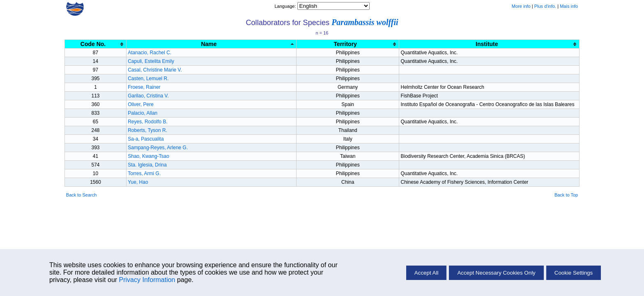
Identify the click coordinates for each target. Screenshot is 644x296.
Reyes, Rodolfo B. (148, 122)
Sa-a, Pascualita (146, 139)
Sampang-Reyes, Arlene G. (158, 148)
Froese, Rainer (144, 87)
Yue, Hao (138, 182)
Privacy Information (147, 280)
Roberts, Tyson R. (147, 130)
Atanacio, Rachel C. (149, 53)
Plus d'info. (545, 6)
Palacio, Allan (143, 113)
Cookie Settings (574, 273)
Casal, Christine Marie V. (155, 70)
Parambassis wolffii (365, 22)
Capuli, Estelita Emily (151, 61)
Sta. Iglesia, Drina (147, 165)
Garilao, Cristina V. (148, 96)
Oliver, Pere (141, 104)
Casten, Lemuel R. (148, 79)
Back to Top (566, 195)
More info (521, 6)
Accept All (427, 273)
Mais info (569, 6)
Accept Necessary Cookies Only (496, 273)
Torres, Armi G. (144, 173)
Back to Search (82, 195)
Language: (286, 6)
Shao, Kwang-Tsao (148, 156)
